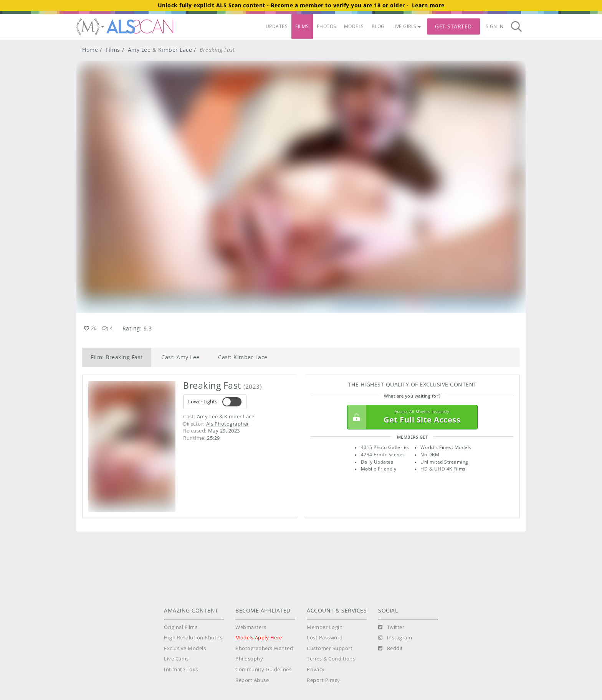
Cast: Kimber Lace (243, 357)
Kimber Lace (175, 50)
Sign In (495, 26)
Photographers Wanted (264, 648)
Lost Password (325, 638)
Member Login (325, 627)
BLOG (378, 26)
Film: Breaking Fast (117, 357)
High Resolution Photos (193, 638)
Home (90, 50)
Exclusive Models (185, 648)
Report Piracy (323, 680)
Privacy (316, 669)
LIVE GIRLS (407, 26)
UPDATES (277, 26)
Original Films (181, 627)
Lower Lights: (215, 402)
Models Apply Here (259, 638)
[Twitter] (391, 627)
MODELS (354, 26)
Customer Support (330, 648)
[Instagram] (395, 638)
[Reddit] (391, 649)
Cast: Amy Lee (180, 357)
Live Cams (176, 659)
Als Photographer (228, 424)
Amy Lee (139, 50)
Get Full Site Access (410, 417)
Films (113, 50)
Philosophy (249, 659)
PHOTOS (327, 26)
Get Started (453, 26)
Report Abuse (252, 680)
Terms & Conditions (331, 659)
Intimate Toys (181, 669)
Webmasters (251, 627)
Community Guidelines (263, 669)
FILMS (302, 26)
